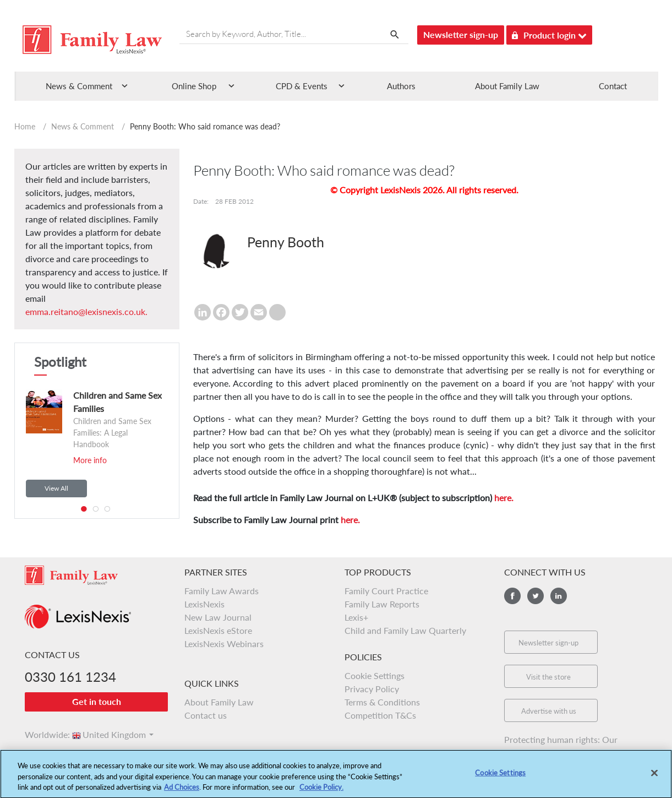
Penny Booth (286, 242)
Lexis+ (356, 617)
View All (56, 488)
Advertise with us (549, 711)
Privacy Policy (372, 689)
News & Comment (83, 126)
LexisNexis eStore (218, 630)
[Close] (654, 779)
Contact (613, 86)
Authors (401, 86)
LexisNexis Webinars (224, 644)
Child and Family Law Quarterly (405, 630)
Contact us (206, 715)
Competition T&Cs (380, 715)
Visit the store (548, 677)
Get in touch (97, 701)
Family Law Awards (222, 591)
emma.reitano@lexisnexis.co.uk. (86, 311)
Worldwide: (42, 734)
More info (90, 460)
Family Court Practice (386, 591)
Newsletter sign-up (461, 34)
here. (504, 498)
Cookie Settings (375, 675)
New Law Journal (218, 617)
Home (25, 126)
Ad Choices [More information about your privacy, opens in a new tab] (182, 792)
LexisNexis (204, 604)
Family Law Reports (382, 604)
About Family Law (507, 86)
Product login (549, 33)
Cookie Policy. (321, 792)
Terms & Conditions (382, 702)
